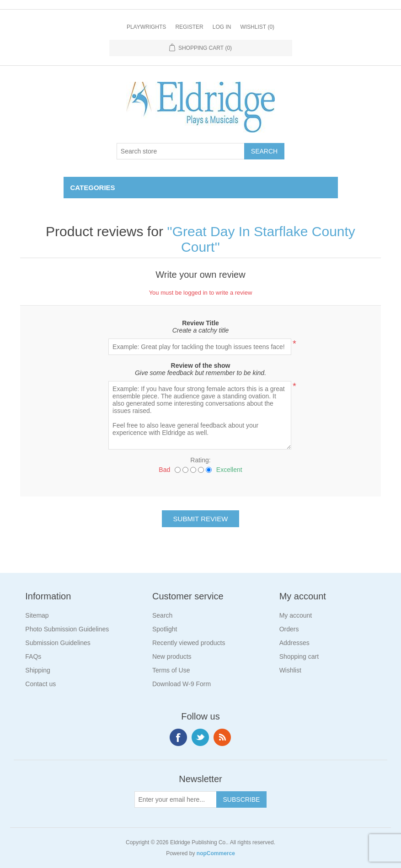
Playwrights (146, 27)
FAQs (33, 656)
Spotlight (165, 629)
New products (172, 656)
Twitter (200, 737)
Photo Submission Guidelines (67, 629)
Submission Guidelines (58, 643)
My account (296, 615)
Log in (222, 27)
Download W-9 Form (182, 684)
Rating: (200, 460)
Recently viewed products (189, 643)
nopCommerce (216, 853)
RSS (222, 737)
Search (162, 615)
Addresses (294, 643)
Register (189, 27)
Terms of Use (171, 670)
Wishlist (290, 670)
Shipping (38, 670)
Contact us (40, 684)
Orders (289, 629)
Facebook (178, 737)
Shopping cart (299, 656)
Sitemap (37, 615)
